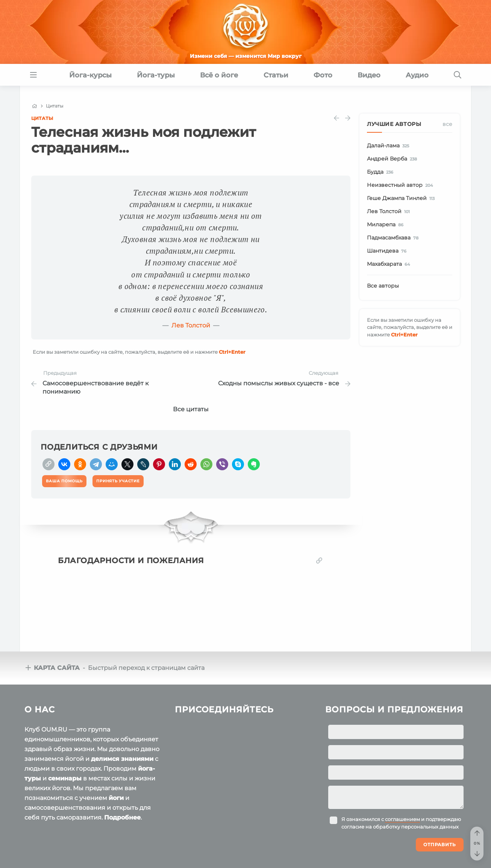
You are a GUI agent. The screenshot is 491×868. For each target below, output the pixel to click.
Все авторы (383, 286)
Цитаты (42, 118)
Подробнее (122, 817)
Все (447, 124)
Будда (381, 172)
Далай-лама (389, 146)
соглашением (402, 819)
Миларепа (386, 225)
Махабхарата (390, 264)
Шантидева (388, 251)
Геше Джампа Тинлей (402, 198)
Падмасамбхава (394, 238)
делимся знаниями (122, 759)
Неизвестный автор (401, 185)
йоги (116, 798)
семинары (65, 778)
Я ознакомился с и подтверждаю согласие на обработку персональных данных (401, 823)
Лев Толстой (191, 325)
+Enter (232, 352)
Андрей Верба (393, 159)
